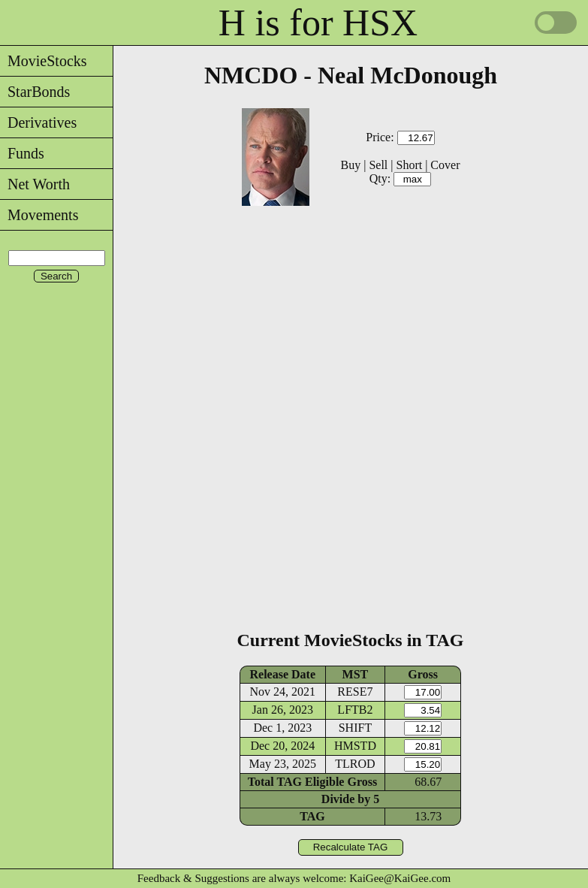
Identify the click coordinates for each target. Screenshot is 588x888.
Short (409, 165)
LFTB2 (355, 710)
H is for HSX (318, 23)
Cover (445, 165)
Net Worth (35, 184)
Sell (378, 165)
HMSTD (355, 746)
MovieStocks (44, 61)
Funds (22, 153)
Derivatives (38, 122)
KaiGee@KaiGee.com (400, 878)
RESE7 (355, 692)
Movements (39, 215)
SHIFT (355, 728)
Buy (351, 165)
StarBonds (35, 92)
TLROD (355, 764)
